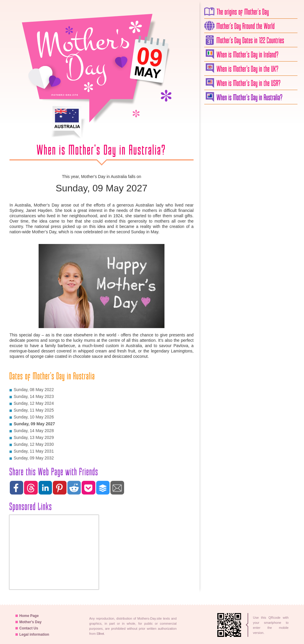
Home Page (27, 616)
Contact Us (27, 628)
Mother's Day (28, 622)
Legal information (32, 634)
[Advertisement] (250, 198)
